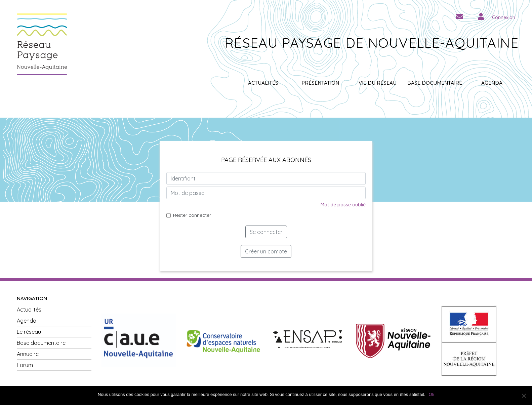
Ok (432, 394)
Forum (25, 365)
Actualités (263, 83)
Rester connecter (192, 215)
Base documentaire (435, 83)
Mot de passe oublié (343, 205)
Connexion (504, 17)
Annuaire (28, 354)
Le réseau (29, 332)
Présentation (320, 83)
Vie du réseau (378, 83)
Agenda (492, 83)
